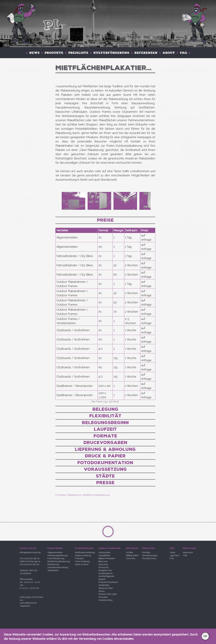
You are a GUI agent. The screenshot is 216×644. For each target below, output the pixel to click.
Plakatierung (53, 564)
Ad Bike (130, 552)
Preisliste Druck (149, 558)
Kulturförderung (111, 53)
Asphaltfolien (104, 555)
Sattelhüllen (104, 585)
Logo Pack (174, 555)
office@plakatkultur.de (26, 81)
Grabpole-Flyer (105, 570)
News (34, 53)
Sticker (102, 591)
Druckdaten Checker (26, 233)
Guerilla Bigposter (107, 576)
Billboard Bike (132, 555)
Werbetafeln (53, 570)
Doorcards (103, 564)
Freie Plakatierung (56, 558)
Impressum (188, 552)
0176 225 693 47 (36, 101)
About (169, 53)
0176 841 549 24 (32, 91)
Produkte (54, 53)
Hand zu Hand (82, 564)
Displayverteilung (83, 555)
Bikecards (103, 561)
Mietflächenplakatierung (59, 561)
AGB (185, 555)
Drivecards (103, 567)
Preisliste (78, 53)
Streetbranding (105, 600)
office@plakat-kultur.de (30, 552)
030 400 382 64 (30, 105)
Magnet (102, 579)
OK (205, 636)
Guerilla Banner (106, 573)
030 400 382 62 (30, 87)
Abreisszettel (104, 552)
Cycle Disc (131, 558)
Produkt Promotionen (108, 582)
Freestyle (79, 558)
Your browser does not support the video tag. (187, 142)
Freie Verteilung (82, 561)
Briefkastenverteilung (85, 552)
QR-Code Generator (26, 237)
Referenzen (146, 53)
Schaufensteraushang (58, 567)
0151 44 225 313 (32, 95)
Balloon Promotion (107, 558)
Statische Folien (106, 588)
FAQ (183, 53)
